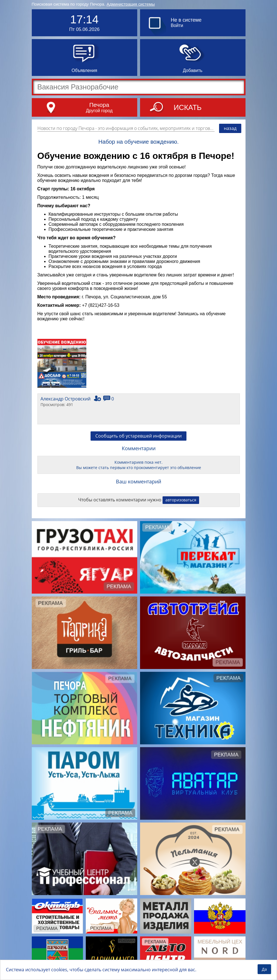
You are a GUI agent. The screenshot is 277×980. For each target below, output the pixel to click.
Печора (99, 105)
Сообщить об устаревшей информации (138, 436)
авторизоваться (181, 500)
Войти (177, 25)
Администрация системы (131, 4)
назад (230, 128)
